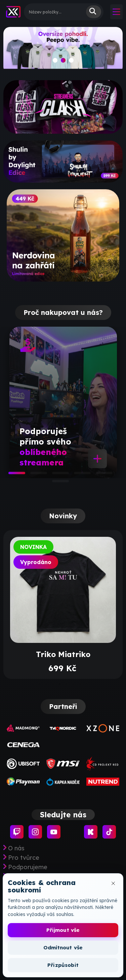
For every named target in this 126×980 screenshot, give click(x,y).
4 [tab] (77, 475)
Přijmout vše (63, 930)
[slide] (63, 50)
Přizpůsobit (63, 965)
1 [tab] (12, 475)
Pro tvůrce (24, 858)
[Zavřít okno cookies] (113, 883)
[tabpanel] (63, 402)
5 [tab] (99, 475)
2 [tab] (34, 475)
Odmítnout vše (63, 948)
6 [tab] (55, 483)
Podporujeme (28, 867)
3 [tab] (55, 475)
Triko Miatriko (63, 654)
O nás (16, 848)
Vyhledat (94, 12)
